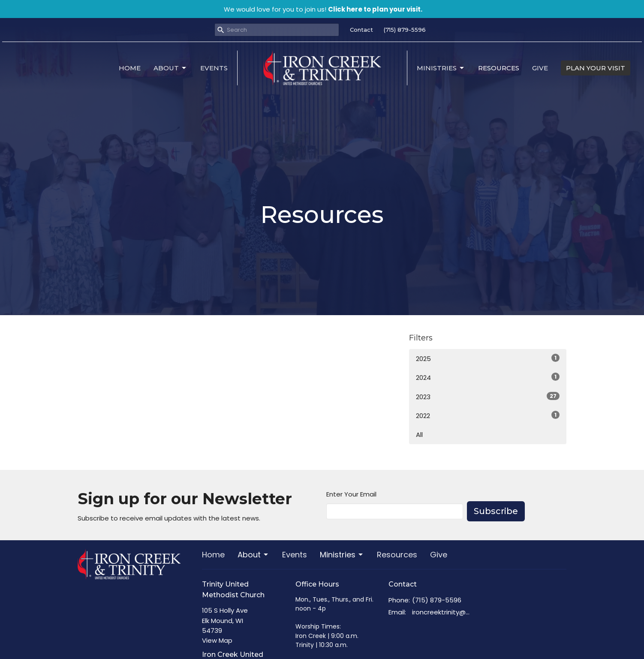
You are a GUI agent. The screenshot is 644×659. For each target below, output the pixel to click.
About (170, 68)
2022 (488, 415)
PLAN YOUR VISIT (596, 68)
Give (540, 68)
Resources (499, 68)
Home (130, 68)
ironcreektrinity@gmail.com (443, 612)
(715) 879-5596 (405, 30)
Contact (361, 30)
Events (214, 68)
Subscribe (496, 511)
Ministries (441, 68)
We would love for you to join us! (323, 9)
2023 (488, 397)
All (419, 435)
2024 (488, 377)
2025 (488, 358)
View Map (217, 640)
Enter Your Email (351, 494)
